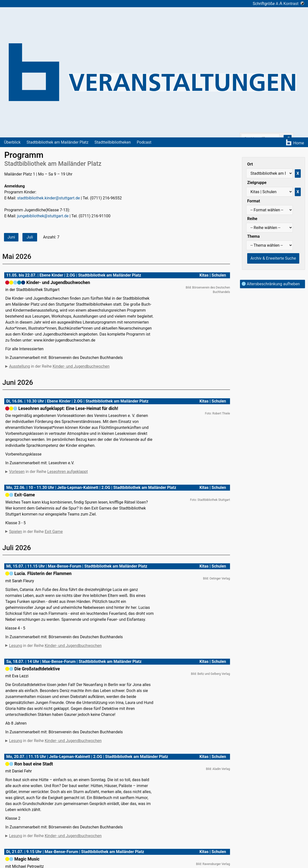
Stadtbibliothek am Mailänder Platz (58, 142)
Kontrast (294, 4)
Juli (30, 237)
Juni (11, 237)
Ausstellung (19, 366)
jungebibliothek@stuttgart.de (43, 216)
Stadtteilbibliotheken (113, 142)
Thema (253, 236)
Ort (250, 164)
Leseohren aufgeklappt (68, 472)
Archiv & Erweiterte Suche (273, 258)
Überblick (12, 142)
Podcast (144, 142)
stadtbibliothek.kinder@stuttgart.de (48, 198)
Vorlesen (17, 472)
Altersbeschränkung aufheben (271, 284)
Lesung (15, 665)
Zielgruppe (257, 183)
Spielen (15, 532)
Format (254, 201)
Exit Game (54, 532)
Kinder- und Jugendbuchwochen (81, 366)
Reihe (252, 219)
